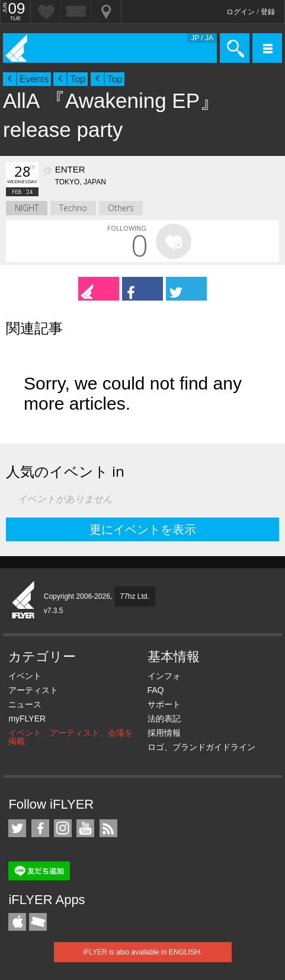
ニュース (25, 704)
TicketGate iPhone (38, 922)
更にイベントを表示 (143, 529)
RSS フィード (108, 828)
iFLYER (24, 601)
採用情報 (164, 733)
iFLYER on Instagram (63, 828)
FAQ (156, 690)
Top (78, 79)
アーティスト (33, 690)
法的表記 (164, 719)
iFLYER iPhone (17, 922)
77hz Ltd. (135, 596)
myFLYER (27, 719)
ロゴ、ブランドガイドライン (201, 747)
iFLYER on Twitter (17, 828)
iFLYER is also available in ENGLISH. (142, 952)
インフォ (164, 676)
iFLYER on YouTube (85, 828)
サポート (164, 704)
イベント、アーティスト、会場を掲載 (71, 737)
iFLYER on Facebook (40, 828)
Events (34, 79)
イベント (25, 676)
